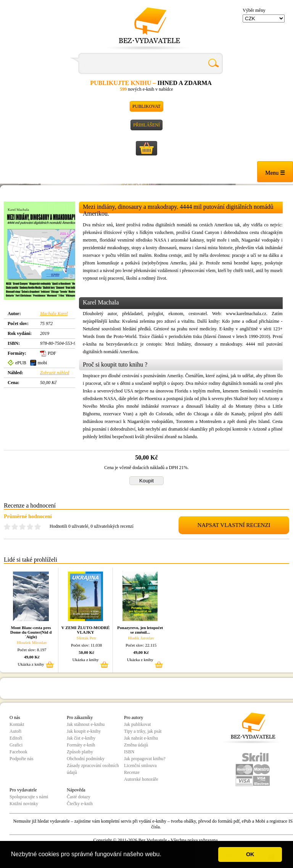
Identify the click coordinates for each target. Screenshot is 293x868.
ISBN (129, 752)
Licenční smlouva (140, 766)
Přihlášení (146, 125)
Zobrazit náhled (55, 373)
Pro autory (134, 717)
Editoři (16, 738)
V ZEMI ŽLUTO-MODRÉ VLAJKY (86, 630)
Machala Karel (54, 314)
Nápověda (76, 790)
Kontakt (17, 724)
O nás (15, 717)
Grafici (16, 745)
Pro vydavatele (23, 790)
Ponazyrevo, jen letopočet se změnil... (140, 630)
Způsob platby (80, 752)
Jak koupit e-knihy (84, 731)
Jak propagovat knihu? (145, 759)
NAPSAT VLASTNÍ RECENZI (234, 525)
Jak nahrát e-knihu (141, 738)
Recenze (132, 772)
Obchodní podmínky (86, 759)
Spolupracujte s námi (29, 797)
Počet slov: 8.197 (32, 650)
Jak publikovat (137, 724)
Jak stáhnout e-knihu (86, 724)
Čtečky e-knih (80, 804)
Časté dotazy (79, 797)
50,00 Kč (86, 652)
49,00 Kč (32, 657)
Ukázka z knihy (31, 664)
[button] (164, 855)
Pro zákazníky (80, 717)
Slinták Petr (87, 638)
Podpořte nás (21, 759)
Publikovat (146, 106)
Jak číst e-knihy (81, 738)
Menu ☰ (275, 173)
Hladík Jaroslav (141, 638)
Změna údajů (136, 745)
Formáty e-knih (81, 745)
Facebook (19, 752)
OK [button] (250, 854)
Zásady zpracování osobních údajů (93, 769)
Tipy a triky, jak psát (143, 731)
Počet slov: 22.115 (141, 645)
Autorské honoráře (141, 779)
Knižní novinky (24, 804)
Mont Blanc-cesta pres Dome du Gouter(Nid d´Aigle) (31, 632)
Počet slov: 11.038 (86, 645)
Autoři (15, 731)
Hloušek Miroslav (32, 642)
